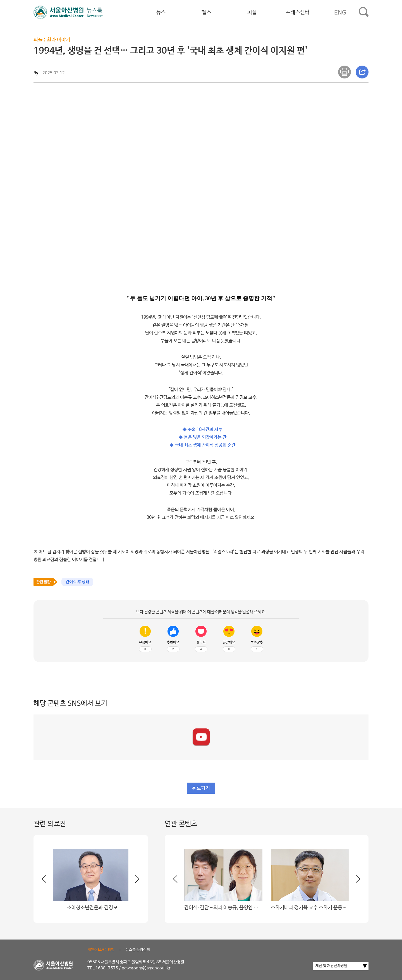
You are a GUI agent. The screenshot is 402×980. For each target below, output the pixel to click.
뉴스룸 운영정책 (138, 950)
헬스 (206, 12)
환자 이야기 (59, 40)
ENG (340, 13)
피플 (252, 12)
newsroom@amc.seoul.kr (146, 968)
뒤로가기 (201, 788)
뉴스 (161, 12)
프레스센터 (297, 12)
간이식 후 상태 (77, 582)
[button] (134, 881)
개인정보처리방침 (101, 950)
